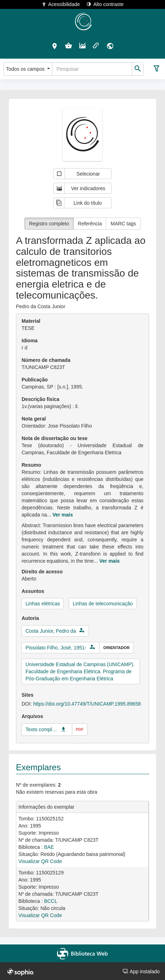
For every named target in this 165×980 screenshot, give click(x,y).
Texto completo (41, 729)
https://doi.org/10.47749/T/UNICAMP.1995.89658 (87, 704)
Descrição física (41, 399)
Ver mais (63, 515)
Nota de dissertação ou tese (55, 438)
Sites (27, 695)
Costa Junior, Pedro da (51, 631)
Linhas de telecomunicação (103, 604)
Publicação (35, 380)
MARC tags (123, 224)
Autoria (30, 618)
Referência (90, 224)
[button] (55, 46)
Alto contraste (105, 4)
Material (31, 321)
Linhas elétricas (43, 604)
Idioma (30, 341)
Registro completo (49, 224)
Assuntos (33, 591)
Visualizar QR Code (40, 861)
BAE (49, 847)
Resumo (31, 465)
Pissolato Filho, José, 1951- (56, 648)
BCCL (50, 901)
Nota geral (34, 419)
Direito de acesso (42, 572)
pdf (80, 729)
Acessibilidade (61, 4)
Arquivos (32, 716)
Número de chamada (46, 360)
